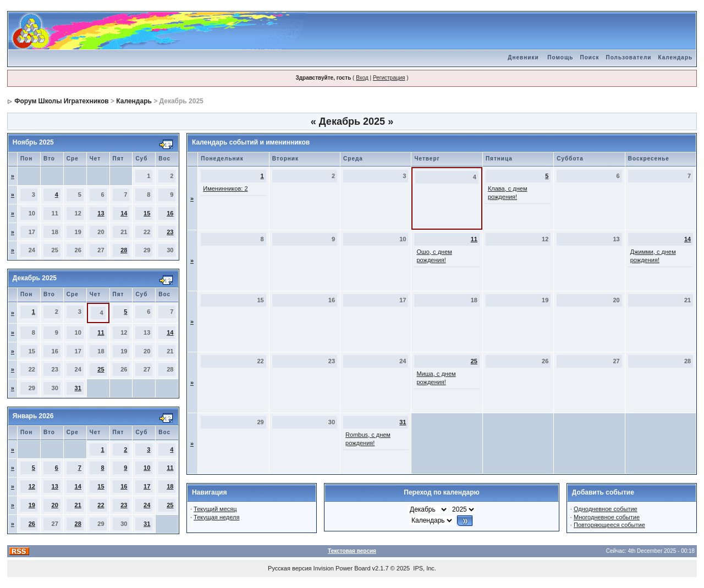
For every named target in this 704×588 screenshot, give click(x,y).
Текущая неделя (216, 517)
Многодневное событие (607, 517)
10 (147, 468)
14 (124, 213)
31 (78, 388)
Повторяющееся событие (609, 525)
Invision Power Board (342, 568)
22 (101, 505)
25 (101, 369)
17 (147, 486)
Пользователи (628, 57)
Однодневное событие (606, 509)
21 (78, 505)
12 (32, 486)
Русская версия (290, 568)
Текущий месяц (215, 509)
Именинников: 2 (225, 188)
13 (101, 213)
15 (147, 213)
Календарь (675, 57)
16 (170, 213)
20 (55, 505)
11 (101, 332)
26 (32, 524)
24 (147, 505)
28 (124, 250)
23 (170, 232)
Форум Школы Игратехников (62, 101)
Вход (362, 78)
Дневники (523, 57)
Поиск (589, 57)
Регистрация (389, 78)
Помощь (560, 57)
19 (32, 505)
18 (170, 486)
